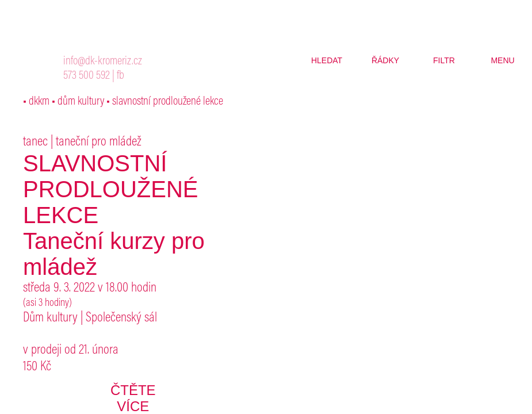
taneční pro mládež (98, 142)
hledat (327, 60)
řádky (385, 60)
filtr (444, 60)
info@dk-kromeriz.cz (103, 62)
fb (120, 76)
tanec (35, 142)
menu (502, 60)
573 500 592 (87, 76)
